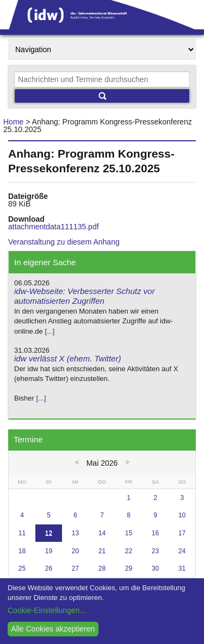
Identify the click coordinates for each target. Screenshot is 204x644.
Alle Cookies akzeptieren (53, 629)
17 (182, 533)
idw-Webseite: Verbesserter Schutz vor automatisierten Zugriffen (84, 296)
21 (102, 551)
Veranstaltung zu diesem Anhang (64, 242)
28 (102, 568)
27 (75, 568)
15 (129, 533)
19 (49, 551)
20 (75, 551)
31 (182, 568)
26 (49, 568)
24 (182, 551)
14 (102, 533)
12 (49, 533)
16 (155, 533)
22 (129, 551)
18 (22, 551)
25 (22, 568)
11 (22, 533)
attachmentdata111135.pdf (54, 227)
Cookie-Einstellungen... (47, 610)
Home (13, 122)
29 (129, 568)
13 (75, 533)
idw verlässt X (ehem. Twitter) (67, 358)
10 (182, 515)
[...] (50, 331)
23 (155, 551)
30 (155, 568)
